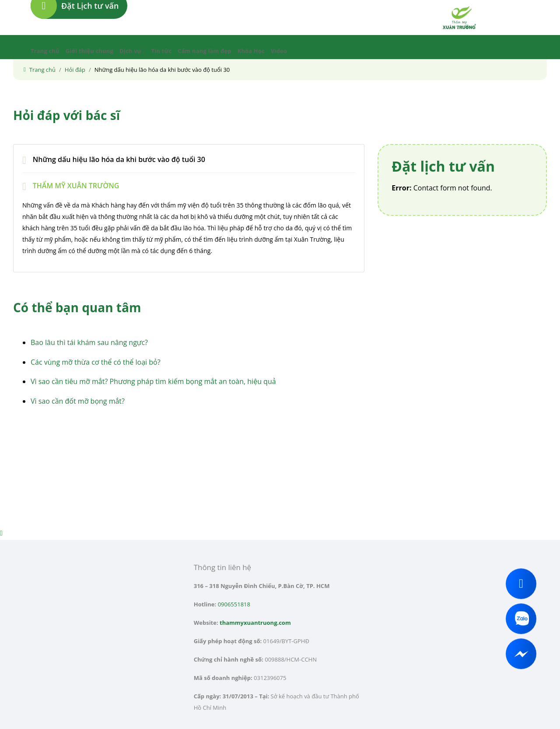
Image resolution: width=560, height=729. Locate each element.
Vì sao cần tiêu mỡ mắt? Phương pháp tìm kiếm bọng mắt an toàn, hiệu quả (153, 381)
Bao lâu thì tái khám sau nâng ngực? (89, 342)
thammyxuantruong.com (255, 623)
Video (279, 51)
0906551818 (234, 604)
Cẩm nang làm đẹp (204, 51)
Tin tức (162, 51)
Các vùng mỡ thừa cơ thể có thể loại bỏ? (96, 362)
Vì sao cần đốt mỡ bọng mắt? (78, 401)
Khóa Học (251, 51)
